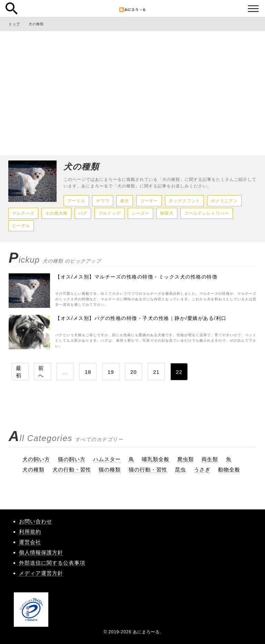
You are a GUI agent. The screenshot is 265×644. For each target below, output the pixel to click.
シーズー (140, 213)
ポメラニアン (224, 201)
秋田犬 (167, 213)
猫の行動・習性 (148, 470)
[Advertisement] (132, 86)
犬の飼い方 (36, 459)
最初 (19, 372)
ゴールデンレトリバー (207, 213)
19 (111, 372)
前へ (41, 372)
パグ (83, 213)
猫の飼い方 (72, 459)
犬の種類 (33, 470)
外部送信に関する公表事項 (52, 563)
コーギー (149, 201)
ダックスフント (184, 201)
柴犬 (125, 201)
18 (88, 372)
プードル (76, 201)
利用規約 (30, 532)
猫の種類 (110, 470)
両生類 (210, 459)
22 (179, 372)
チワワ (103, 201)
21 (156, 372)
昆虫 (180, 470)
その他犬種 (56, 213)
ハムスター (107, 459)
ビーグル (21, 226)
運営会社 (30, 542)
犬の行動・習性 (72, 470)
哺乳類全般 (156, 459)
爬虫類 (186, 459)
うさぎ (202, 470)
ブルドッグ (110, 213)
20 (134, 372)
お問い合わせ (36, 521)
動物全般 (229, 470)
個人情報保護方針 (41, 552)
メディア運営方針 (41, 573)
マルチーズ (23, 213)
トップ (14, 24)
